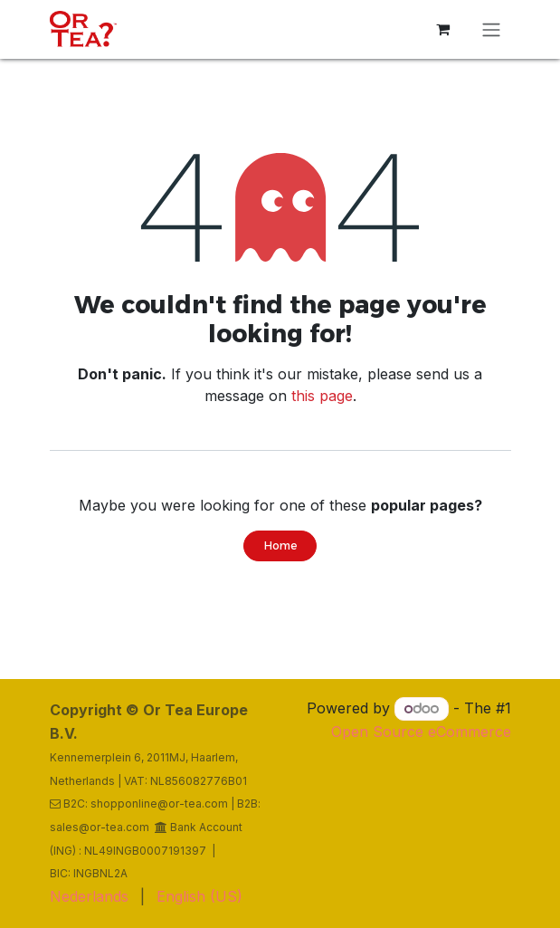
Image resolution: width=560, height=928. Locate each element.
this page (322, 396)
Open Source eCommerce (421, 732)
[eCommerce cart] (443, 29)
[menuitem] (89, 896)
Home (280, 545)
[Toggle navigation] (491, 29)
